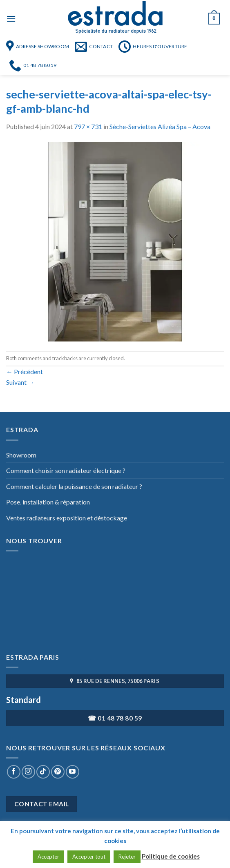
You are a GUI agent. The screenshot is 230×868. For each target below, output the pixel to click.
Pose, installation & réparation (48, 502)
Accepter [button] (48, 857)
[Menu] (11, 19)
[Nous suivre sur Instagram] (28, 772)
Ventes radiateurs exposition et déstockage (67, 518)
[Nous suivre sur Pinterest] (58, 772)
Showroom (21, 455)
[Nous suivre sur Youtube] (73, 772)
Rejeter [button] (127, 857)
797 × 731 (88, 126)
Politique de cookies (171, 856)
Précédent (25, 372)
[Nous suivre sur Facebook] (14, 772)
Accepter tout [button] (89, 857)
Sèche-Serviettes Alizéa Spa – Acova (160, 126)
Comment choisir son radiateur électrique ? (66, 470)
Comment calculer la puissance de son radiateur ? (74, 486)
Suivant (20, 382)
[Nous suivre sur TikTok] (43, 772)
